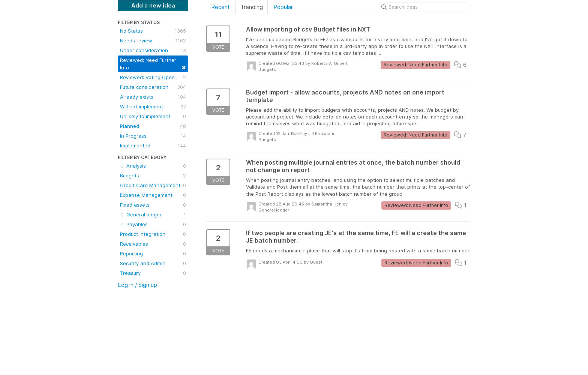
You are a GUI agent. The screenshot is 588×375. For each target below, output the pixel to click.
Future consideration (153, 87)
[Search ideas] (424, 7)
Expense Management (153, 195)
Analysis (153, 166)
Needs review (153, 40)
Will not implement (153, 106)
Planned (153, 126)
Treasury (153, 273)
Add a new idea (153, 5)
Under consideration (153, 50)
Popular (283, 7)
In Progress (153, 136)
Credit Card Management (153, 185)
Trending (252, 7)
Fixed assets (153, 205)
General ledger (153, 214)
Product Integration (153, 234)
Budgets (153, 175)
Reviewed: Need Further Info (153, 64)
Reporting (153, 253)
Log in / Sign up (137, 285)
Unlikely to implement (153, 116)
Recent (220, 7)
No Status (153, 31)
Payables (153, 224)
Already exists (153, 97)
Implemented (153, 145)
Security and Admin (153, 263)
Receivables (153, 244)
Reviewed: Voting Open (153, 77)
